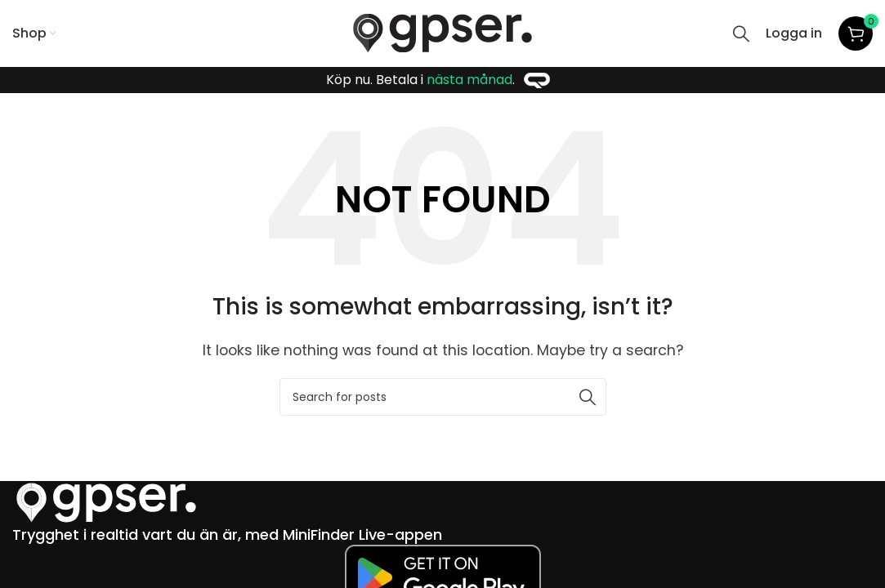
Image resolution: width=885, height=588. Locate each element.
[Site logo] (442, 32)
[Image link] (106, 502)
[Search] (741, 33)
